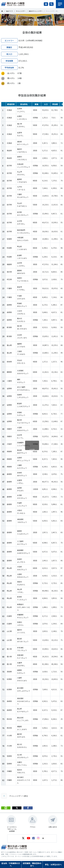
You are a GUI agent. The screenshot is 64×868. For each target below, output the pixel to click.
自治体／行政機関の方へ (11, 864)
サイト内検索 (51, 4)
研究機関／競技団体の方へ (32, 864)
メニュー (60, 4)
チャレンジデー (21, 11)
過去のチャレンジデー (36, 11)
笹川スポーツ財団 (2, 11)
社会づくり (9, 11)
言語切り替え (46, 4)
